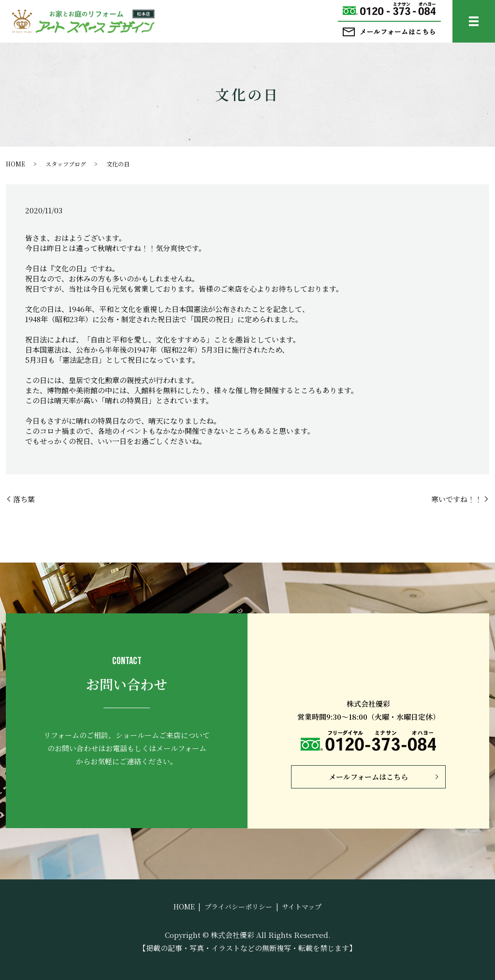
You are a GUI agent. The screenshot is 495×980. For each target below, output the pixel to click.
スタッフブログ (66, 164)
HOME (15, 164)
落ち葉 (24, 499)
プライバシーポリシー (238, 906)
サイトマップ (302, 906)
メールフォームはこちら (368, 777)
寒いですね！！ (457, 499)
